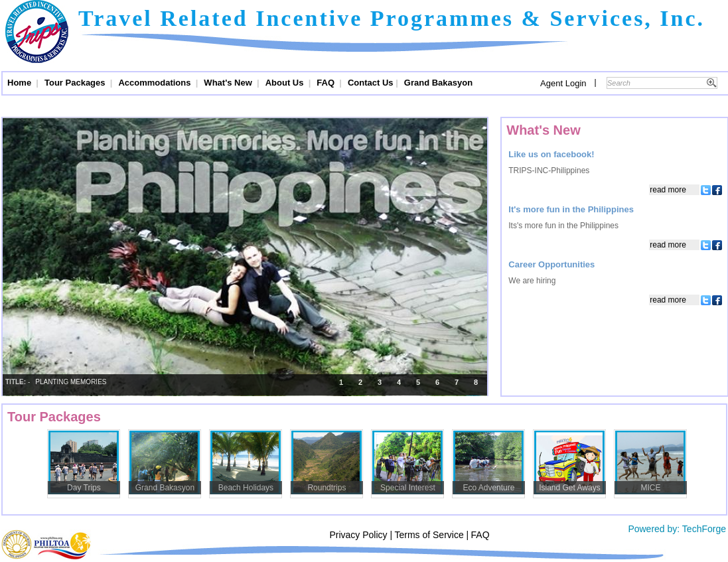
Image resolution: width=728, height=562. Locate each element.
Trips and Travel (36, 33)
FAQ (327, 83)
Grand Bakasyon (438, 83)
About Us (286, 83)
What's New (229, 83)
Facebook (716, 190)
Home (21, 83)
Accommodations (156, 83)
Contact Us (371, 83)
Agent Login (563, 83)
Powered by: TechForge (676, 529)
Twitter (705, 190)
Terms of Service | (431, 535)
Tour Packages (76, 83)
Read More (668, 190)
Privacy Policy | (361, 535)
